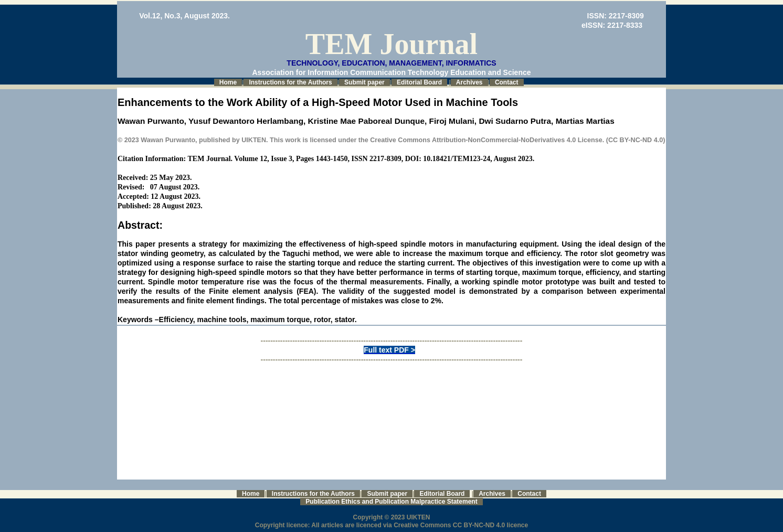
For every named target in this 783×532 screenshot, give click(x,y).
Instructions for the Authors (290, 82)
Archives (469, 82)
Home (228, 82)
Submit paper (364, 82)
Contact (507, 82)
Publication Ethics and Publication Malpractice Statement (391, 502)
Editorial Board (419, 82)
